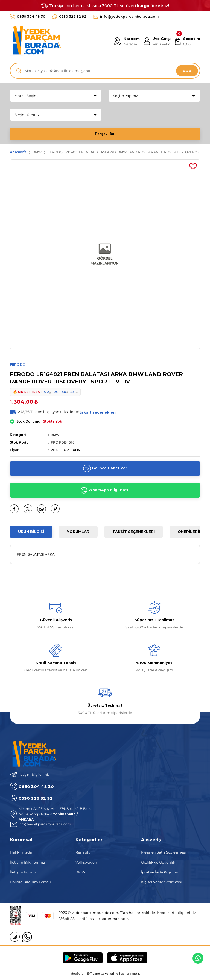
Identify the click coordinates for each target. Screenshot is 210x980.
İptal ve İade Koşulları (160, 875)
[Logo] (35, 41)
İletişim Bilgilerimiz (27, 865)
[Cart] (187, 41)
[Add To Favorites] (193, 169)
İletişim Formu (23, 875)
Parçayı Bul (105, 134)
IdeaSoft (77, 976)
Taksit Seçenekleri (134, 534)
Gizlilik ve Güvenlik (158, 865)
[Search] (105, 71)
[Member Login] (156, 41)
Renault (83, 855)
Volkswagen (86, 865)
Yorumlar (78, 534)
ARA (187, 71)
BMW (55, 437)
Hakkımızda (21, 855)
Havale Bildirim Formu (30, 885)
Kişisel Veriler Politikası (161, 885)
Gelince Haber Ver (105, 471)
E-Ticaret (94, 976)
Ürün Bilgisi (31, 534)
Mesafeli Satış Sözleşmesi (164, 855)
